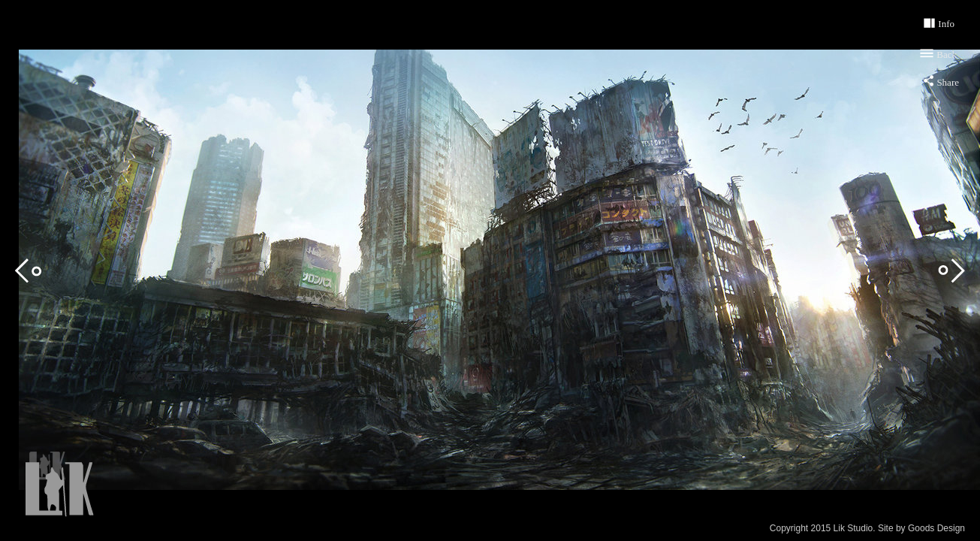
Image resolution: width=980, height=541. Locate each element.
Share (948, 82)
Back (947, 54)
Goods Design (936, 528)
